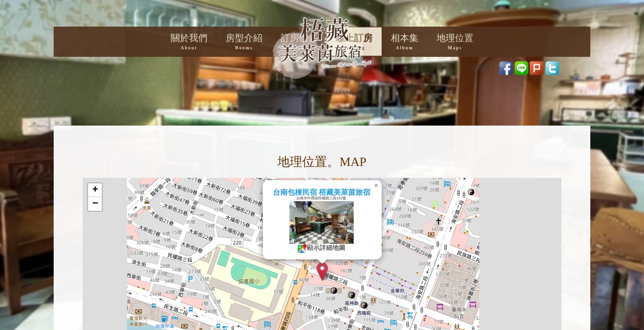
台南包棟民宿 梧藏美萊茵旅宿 (346, 192)
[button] (347, 272)
